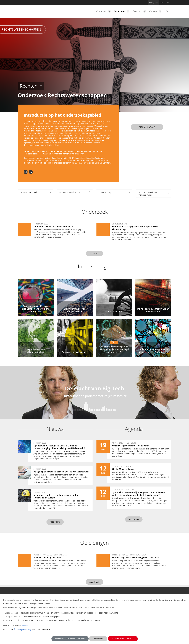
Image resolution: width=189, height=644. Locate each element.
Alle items (94, 253)
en (162, 2)
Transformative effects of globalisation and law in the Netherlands (53, 160)
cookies (25, 626)
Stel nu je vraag (147, 127)
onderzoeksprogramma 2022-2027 (69, 154)
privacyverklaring (23, 629)
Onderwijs (104, 11)
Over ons (140, 11)
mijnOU (154, 2)
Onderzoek (122, 11)
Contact (156, 11)
